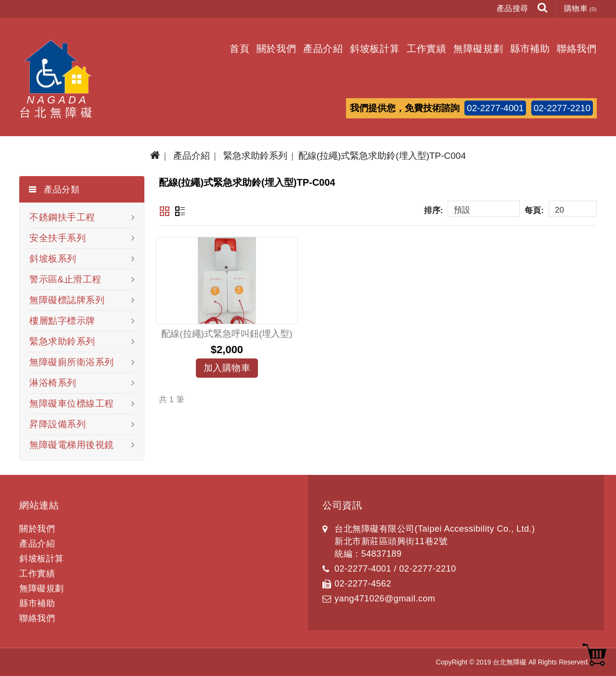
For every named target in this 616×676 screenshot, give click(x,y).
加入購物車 (227, 368)
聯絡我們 (577, 49)
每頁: (534, 210)
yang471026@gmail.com (385, 599)
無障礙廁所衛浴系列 (72, 362)
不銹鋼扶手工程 (62, 217)
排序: (434, 210)
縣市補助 (530, 49)
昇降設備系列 (58, 424)
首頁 (240, 49)
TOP (594, 654)
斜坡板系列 (53, 259)
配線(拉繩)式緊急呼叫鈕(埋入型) (227, 334)
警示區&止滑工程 (65, 279)
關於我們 (276, 49)
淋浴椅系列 (53, 383)
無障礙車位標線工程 (72, 403)
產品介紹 (323, 49)
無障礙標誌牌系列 (67, 300)
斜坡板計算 (375, 49)
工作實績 (427, 49)
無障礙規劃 (478, 49)
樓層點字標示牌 (62, 321)
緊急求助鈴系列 (255, 156)
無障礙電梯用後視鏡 (72, 445)
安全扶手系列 (58, 238)
